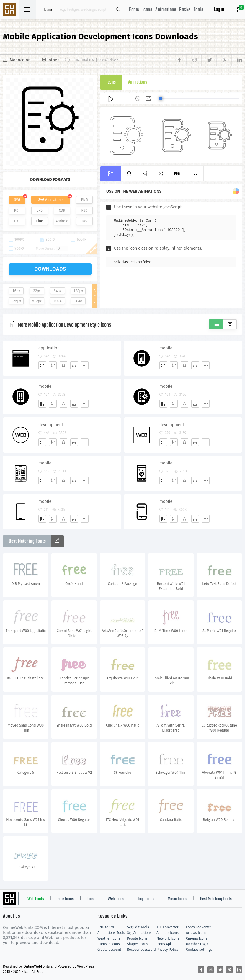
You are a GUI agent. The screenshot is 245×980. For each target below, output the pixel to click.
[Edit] (53, 365)
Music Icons (177, 899)
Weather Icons (109, 938)
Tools (199, 10)
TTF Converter (167, 927)
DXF (17, 221)
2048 (78, 301)
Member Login (197, 944)
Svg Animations (139, 933)
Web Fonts (36, 899)
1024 (58, 301)
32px (37, 291)
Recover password (141, 950)
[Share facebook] (181, 60)
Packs (185, 10)
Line (40, 221)
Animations (166, 10)
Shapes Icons (137, 944)
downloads (50, 269)
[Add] (42, 365)
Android (62, 221)
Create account (109, 950)
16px (16, 291)
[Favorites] (63, 365)
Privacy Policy (167, 950)
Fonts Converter (199, 927)
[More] (85, 365)
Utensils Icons (109, 944)
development (51, 425)
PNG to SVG (106, 927)
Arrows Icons (196, 933)
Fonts (134, 10)
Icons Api (164, 944)
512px (37, 301)
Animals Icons (168, 933)
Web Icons (116, 899)
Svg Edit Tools (138, 927)
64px (58, 291)
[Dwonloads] (74, 365)
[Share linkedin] (237, 60)
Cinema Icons (197, 938)
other (54, 60)
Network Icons (168, 938)
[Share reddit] (194, 60)
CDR (62, 210)
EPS (40, 210)
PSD (84, 210)
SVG (17, 200)
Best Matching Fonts (216, 899)
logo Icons (146, 899)
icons (48, 9)
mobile (166, 348)
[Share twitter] (209, 60)
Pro (177, 174)
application (49, 348)
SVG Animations (51, 200)
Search (118, 9)
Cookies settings (199, 950)
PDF (17, 210)
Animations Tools (111, 933)
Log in (219, 10)
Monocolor (20, 60)
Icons (147, 10)
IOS (84, 221)
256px (16, 301)
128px (78, 291)
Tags (91, 899)
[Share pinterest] (224, 60)
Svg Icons (10, 10)
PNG (85, 200)
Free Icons (66, 899)
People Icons (137, 938)
